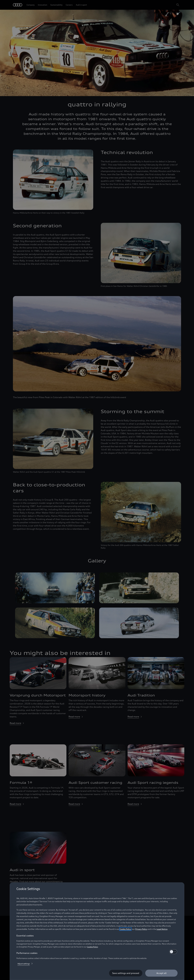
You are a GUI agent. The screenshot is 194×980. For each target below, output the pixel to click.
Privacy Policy (141, 929)
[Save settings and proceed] (126, 973)
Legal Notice (162, 929)
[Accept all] (161, 973)
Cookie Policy (125, 929)
